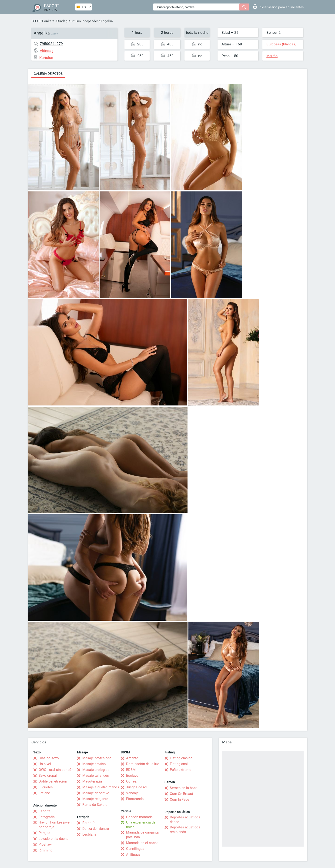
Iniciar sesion (278, 6)
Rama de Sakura (95, 805)
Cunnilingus (135, 849)
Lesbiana (89, 834)
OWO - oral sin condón (56, 770)
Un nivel (45, 764)
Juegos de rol (137, 787)
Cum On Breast (181, 794)
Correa (131, 781)
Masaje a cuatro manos (101, 787)
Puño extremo (181, 770)
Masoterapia (92, 781)
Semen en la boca (184, 788)
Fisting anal (179, 764)
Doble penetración (53, 781)
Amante (132, 758)
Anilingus (133, 854)
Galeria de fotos (48, 74)
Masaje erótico (94, 764)
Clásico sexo (49, 758)
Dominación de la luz (142, 764)
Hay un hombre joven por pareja (55, 825)
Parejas (44, 833)
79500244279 (51, 44)
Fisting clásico (181, 758)
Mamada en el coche (142, 843)
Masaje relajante (95, 799)
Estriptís (89, 823)
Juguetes (46, 787)
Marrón (272, 56)
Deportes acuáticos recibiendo (185, 830)
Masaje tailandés (96, 776)
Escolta (45, 811)
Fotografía (47, 817)
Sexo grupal (48, 776)
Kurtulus (75, 21)
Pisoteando (135, 799)
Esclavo (132, 776)
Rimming (45, 850)
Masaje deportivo (96, 793)
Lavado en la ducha (54, 839)
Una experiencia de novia (141, 825)
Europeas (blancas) (281, 44)
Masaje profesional (97, 758)
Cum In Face (179, 800)
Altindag (61, 21)
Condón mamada (139, 817)
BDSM (131, 770)
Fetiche (44, 793)
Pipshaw (45, 844)
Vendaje (132, 793)
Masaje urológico (96, 770)
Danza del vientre (96, 829)
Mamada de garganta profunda (142, 835)
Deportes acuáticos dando (185, 820)
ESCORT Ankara (43, 21)
